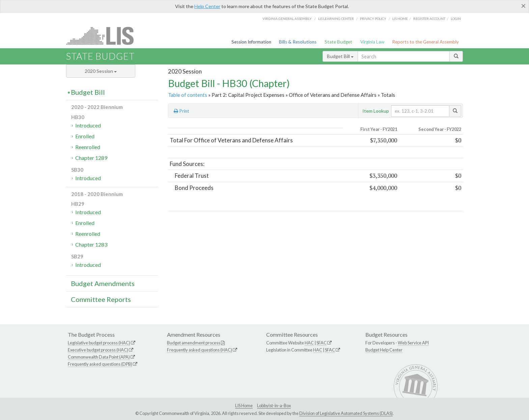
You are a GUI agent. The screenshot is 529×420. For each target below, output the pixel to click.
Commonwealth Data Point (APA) (99, 357)
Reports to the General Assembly (425, 42)
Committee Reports (101, 299)
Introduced (88, 125)
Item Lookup (376, 111)
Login (456, 19)
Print (182, 111)
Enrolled (85, 136)
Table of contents (188, 95)
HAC (309, 343)
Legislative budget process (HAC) (99, 343)
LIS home (400, 19)
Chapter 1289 (91, 158)
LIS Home (244, 405)
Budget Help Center (384, 350)
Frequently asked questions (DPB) (100, 364)
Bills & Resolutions (298, 42)
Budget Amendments (103, 283)
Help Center (207, 6)
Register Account (429, 19)
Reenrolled (88, 147)
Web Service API (413, 343)
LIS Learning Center (336, 19)
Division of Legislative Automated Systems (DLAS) (346, 413)
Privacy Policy (373, 19)
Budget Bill (340, 56)
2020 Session (101, 71)
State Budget (338, 42)
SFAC (322, 343)
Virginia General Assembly (287, 19)
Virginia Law (372, 42)
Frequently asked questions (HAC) (200, 350)
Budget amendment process (194, 343)
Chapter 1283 (91, 244)
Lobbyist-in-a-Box (274, 405)
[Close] (523, 6)
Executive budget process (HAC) (98, 350)
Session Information (251, 42)
